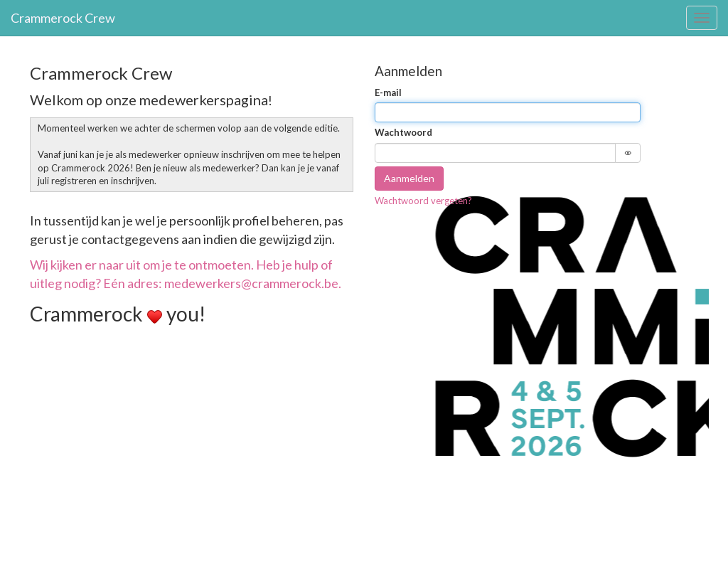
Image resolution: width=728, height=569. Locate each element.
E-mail (388, 92)
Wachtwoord (403, 132)
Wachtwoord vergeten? (423, 201)
